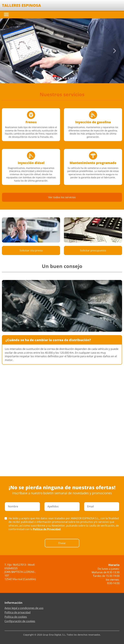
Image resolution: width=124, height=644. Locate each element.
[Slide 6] (63, 78)
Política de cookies (16, 617)
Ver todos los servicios (62, 197)
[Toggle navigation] (6, 14)
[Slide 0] (48, 78)
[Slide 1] (50, 78)
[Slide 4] (58, 78)
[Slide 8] (68, 78)
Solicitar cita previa (31, 250)
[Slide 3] (56, 78)
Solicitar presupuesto (93, 250)
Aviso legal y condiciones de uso (24, 608)
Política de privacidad (18, 612)
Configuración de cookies (20, 621)
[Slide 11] (76, 78)
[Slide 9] (71, 78)
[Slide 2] (53, 78)
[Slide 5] (61, 78)
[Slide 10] (74, 78)
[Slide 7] (66, 78)
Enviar (62, 543)
